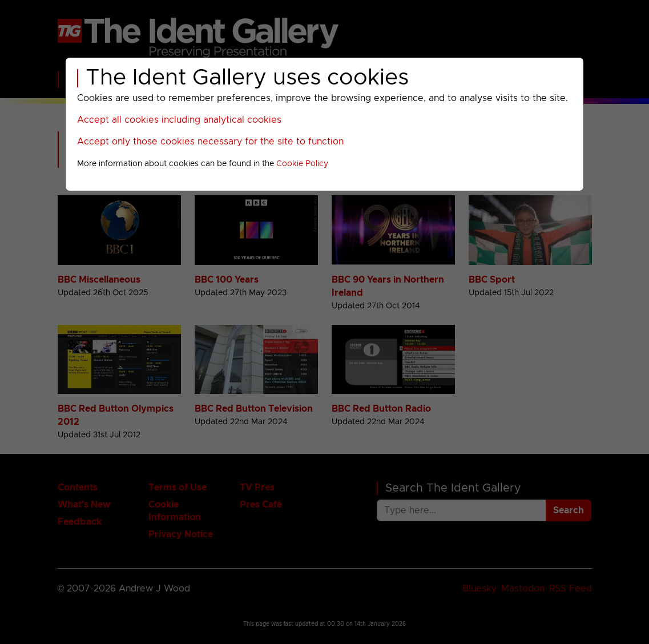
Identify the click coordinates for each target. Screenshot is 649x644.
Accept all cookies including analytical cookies (179, 120)
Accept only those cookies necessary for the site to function (210, 142)
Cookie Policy (302, 164)
